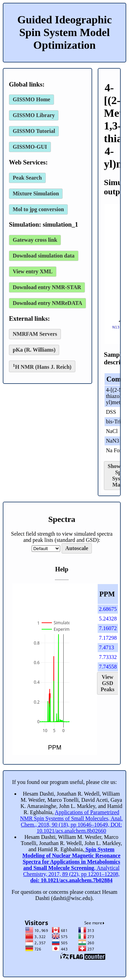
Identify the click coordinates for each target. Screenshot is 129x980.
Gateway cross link (35, 240)
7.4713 (107, 647)
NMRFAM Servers (35, 334)
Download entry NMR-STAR (47, 287)
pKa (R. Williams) (34, 350)
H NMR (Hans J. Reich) (42, 366)
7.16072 (108, 628)
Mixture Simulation (36, 193)
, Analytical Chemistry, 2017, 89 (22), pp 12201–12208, (71, 865)
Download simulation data (44, 256)
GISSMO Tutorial (34, 131)
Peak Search (27, 178)
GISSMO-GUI (30, 147)
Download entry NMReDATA (47, 303)
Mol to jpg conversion (38, 209)
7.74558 (108, 667)
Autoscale (77, 548)
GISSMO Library (34, 115)
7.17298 (108, 638)
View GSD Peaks (108, 683)
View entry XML (33, 271)
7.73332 (108, 657)
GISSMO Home (31, 99)
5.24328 (108, 619)
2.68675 (108, 609)
